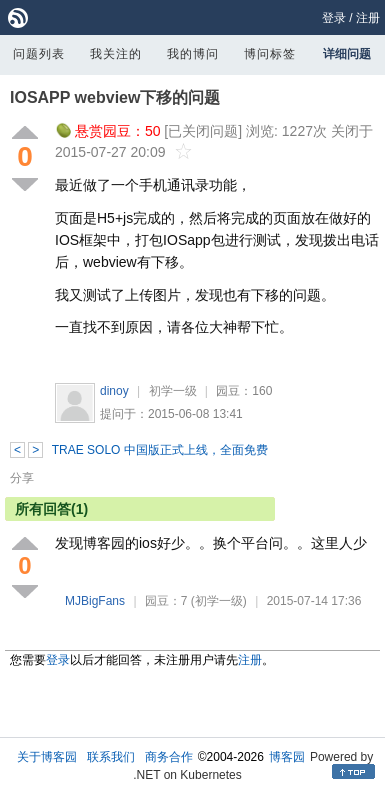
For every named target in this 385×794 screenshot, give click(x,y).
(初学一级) (219, 601)
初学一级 (173, 391)
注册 (368, 18)
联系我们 (111, 757)
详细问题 (347, 54)
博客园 (287, 757)
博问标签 (270, 54)
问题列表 (39, 54)
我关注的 (116, 54)
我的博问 (193, 54)
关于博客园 (47, 757)
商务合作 (169, 757)
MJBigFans (95, 601)
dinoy (114, 391)
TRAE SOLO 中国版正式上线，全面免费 (160, 450)
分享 (22, 478)
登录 (334, 18)
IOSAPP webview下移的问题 (115, 97)
